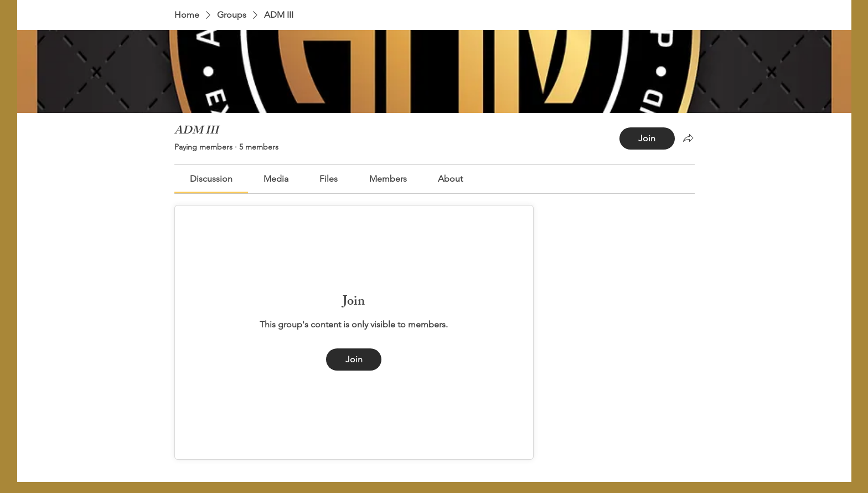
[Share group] (688, 138)
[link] (211, 179)
